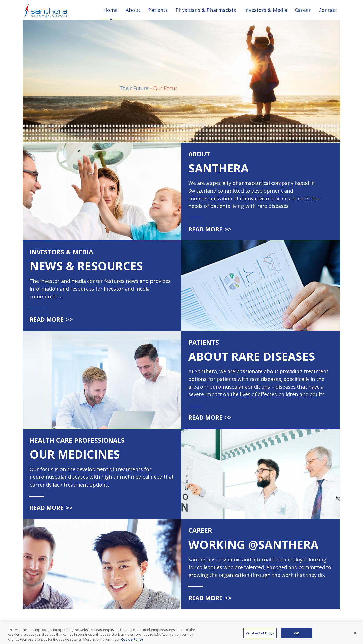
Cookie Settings (260, 635)
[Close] (355, 635)
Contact (328, 10)
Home (111, 10)
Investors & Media (266, 10)
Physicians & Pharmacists (206, 10)
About (133, 10)
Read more (210, 229)
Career (303, 10)
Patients (158, 10)
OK (297, 635)
